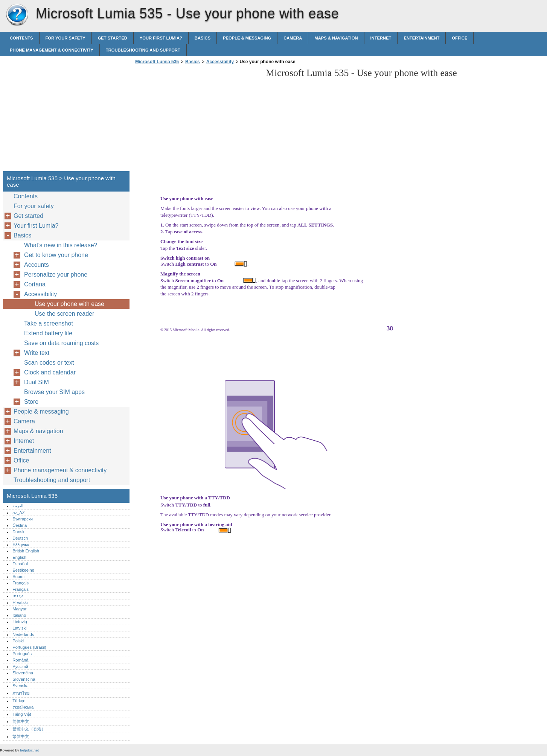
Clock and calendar (50, 372)
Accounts (37, 265)
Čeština (20, 525)
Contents (21, 38)
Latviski (19, 628)
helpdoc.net (29, 750)
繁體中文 (21, 736)
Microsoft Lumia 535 (17, 15)
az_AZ (18, 513)
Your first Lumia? (161, 38)
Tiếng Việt (22, 714)
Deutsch (20, 538)
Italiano (19, 615)
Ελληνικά (21, 545)
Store (31, 402)
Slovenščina (24, 679)
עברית (18, 596)
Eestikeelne (23, 570)
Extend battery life (48, 333)
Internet (381, 38)
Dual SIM (37, 382)
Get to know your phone (56, 255)
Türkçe (19, 701)
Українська (23, 707)
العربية (18, 506)
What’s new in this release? (61, 245)
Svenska (21, 686)
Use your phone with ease (69, 304)
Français (21, 583)
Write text (37, 353)
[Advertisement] (197, 120)
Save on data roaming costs (61, 343)
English (19, 557)
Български (23, 519)
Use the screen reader (64, 314)
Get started (113, 38)
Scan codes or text (49, 363)
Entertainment (421, 38)
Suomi (18, 577)
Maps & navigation (336, 38)
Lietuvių (20, 622)
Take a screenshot (49, 323)
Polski (18, 641)
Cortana (35, 284)
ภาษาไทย (21, 693)
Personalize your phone (56, 275)
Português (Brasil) (29, 647)
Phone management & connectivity (52, 50)
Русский (20, 666)
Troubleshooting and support (143, 50)
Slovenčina (23, 673)
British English (26, 551)
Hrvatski (20, 602)
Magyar (19, 609)
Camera (293, 38)
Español (20, 564)
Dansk (18, 532)
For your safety (66, 38)
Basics (203, 38)
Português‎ (22, 654)
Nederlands (23, 634)
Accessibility (220, 62)
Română (20, 660)
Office (459, 38)
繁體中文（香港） (29, 729)
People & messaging (247, 38)
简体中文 (21, 721)
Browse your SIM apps (54, 392)
